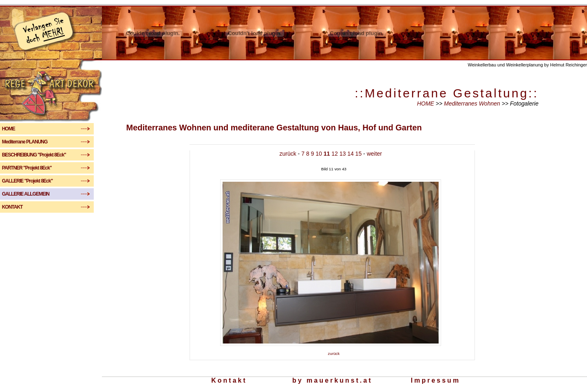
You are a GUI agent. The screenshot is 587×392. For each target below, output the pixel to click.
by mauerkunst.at (332, 380)
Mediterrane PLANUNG (29, 142)
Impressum (436, 380)
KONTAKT (31, 207)
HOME (31, 129)
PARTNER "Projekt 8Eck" (32, 168)
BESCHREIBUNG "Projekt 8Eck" (38, 155)
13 (343, 154)
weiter (374, 154)
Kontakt (229, 380)
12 (335, 154)
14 (351, 154)
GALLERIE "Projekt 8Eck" (32, 181)
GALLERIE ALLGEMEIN (33, 194)
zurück (288, 154)
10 (319, 154)
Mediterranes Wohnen (473, 104)
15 (359, 154)
